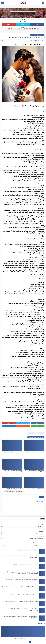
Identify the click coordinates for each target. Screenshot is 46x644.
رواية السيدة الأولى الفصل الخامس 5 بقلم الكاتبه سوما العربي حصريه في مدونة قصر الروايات (20, 587)
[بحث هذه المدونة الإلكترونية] (25, 546)
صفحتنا (37, 24)
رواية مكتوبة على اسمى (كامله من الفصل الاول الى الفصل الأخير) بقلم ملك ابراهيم (22, 579)
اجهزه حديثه (41, 522)
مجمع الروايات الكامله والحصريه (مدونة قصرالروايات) (28, 550)
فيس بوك (23, 24)
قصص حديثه (41, 35)
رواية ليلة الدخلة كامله (34, 557)
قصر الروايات (17, 639)
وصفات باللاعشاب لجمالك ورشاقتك (36, 538)
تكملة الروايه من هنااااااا (38, 419)
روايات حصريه (40, 524)
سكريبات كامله (40, 526)
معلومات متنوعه (40, 536)
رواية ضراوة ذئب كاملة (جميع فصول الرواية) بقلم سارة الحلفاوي (26, 565)
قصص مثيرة (33, 35)
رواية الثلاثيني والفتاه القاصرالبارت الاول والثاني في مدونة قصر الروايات (24, 594)
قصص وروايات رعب (39, 534)
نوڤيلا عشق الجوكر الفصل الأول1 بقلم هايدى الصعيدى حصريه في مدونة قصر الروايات (22, 601)
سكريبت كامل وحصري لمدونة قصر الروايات (34, 452)
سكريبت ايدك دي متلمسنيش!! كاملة (36, 489)
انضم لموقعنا (23, 13)
